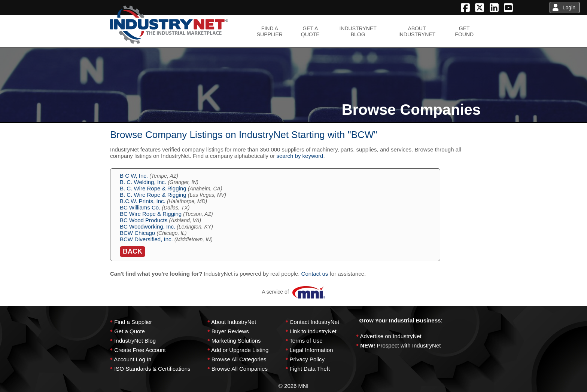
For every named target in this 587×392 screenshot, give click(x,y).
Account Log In (133, 359)
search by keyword (300, 156)
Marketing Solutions (236, 341)
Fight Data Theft (310, 369)
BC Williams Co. (140, 207)
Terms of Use (306, 341)
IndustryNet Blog (135, 341)
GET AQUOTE (310, 31)
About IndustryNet (234, 322)
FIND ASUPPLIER (270, 31)
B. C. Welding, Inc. (143, 182)
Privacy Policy (307, 359)
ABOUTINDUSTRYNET (417, 31)
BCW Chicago (137, 233)
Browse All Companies (240, 369)
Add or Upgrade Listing (240, 350)
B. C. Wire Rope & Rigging (153, 188)
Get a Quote (130, 331)
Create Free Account (140, 350)
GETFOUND (464, 31)
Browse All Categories (239, 359)
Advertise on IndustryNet (391, 336)
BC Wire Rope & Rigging (151, 214)
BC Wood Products (144, 220)
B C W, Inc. (134, 176)
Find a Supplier (133, 322)
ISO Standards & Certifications (152, 369)
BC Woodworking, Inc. (147, 226)
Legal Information (311, 350)
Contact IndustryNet (315, 322)
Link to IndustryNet (313, 331)
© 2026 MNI (293, 386)
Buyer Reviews (230, 331)
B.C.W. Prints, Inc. (143, 201)
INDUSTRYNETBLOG (358, 31)
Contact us (315, 274)
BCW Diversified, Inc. (146, 239)
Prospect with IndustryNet (409, 345)
